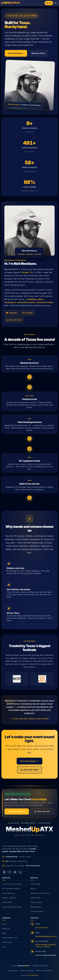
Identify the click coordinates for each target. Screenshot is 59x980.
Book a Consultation (44, 971)
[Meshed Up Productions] (11, 3)
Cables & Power (37, 911)
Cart (4, 947)
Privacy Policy (13, 971)
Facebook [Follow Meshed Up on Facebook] (27, 313)
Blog (4, 933)
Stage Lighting (36, 902)
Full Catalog (35, 884)
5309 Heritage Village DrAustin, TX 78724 (46, 945)
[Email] (15, 872)
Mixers (33, 889)
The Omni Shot (33, 975)
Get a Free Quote (16, 53)
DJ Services (7, 902)
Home (4, 924)
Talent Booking (8, 893)
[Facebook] (10, 872)
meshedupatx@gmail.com (46, 936)
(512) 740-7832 (30, 770)
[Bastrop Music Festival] (17, 679)
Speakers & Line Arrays (40, 893)
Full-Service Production (12, 884)
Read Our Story (38, 53)
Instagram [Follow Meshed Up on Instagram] (12, 313)
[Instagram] (4, 872)
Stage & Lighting (9, 898)
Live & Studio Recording (12, 907)
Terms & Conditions (27, 971)
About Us (6, 929)
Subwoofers (35, 898)
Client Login (7, 942)
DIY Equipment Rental (11, 889)
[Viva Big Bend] (42, 679)
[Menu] (56, 3)
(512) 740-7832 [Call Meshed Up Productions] (14, 320)
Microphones (36, 907)
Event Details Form (10, 938)
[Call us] (20, 872)
